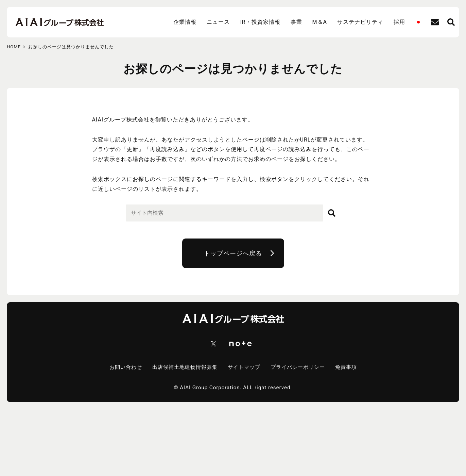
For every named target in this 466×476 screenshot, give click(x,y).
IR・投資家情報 (260, 22)
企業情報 (185, 22)
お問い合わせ (126, 367)
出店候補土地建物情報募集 (185, 367)
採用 (399, 22)
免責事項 (346, 367)
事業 (296, 22)
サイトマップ (244, 367)
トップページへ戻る (233, 253)
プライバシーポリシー (298, 367)
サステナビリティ (360, 22)
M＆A (320, 22)
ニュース (218, 22)
